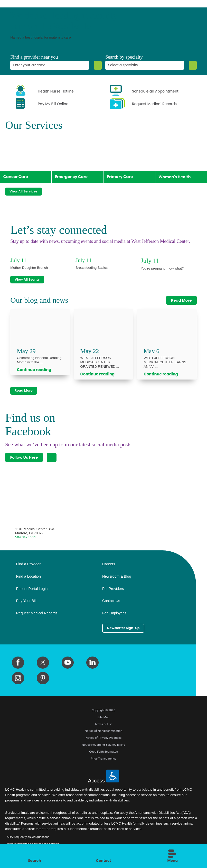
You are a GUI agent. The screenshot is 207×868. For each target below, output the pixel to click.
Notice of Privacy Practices (103, 739)
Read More (181, 298)
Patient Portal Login (32, 589)
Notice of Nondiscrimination (103, 732)
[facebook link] (18, 664)
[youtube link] (68, 664)
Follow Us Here (24, 457)
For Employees (114, 613)
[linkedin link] (92, 664)
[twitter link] (43, 664)
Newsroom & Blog (117, 576)
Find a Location (29, 576)
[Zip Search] (97, 65)
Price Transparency (103, 760)
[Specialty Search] (192, 65)
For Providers (113, 589)
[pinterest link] (43, 679)
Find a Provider (28, 564)
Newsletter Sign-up (126, 629)
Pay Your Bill (26, 601)
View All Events (30, 277)
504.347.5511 (26, 537)
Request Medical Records (37, 613)
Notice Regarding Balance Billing (104, 746)
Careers (109, 564)
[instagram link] (18, 679)
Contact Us (111, 601)
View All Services (26, 188)
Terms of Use (103, 725)
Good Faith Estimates (103, 753)
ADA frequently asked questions (28, 838)
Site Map (103, 718)
